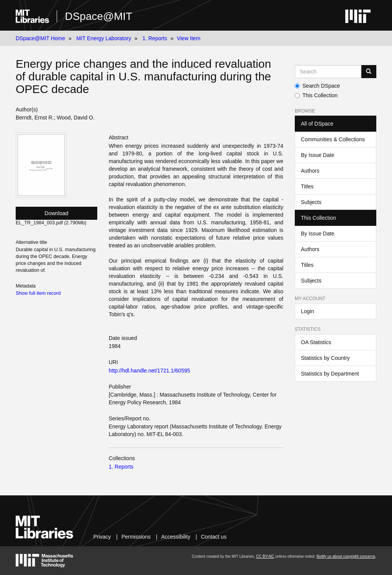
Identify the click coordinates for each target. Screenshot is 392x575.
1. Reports (155, 38)
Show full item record (38, 293)
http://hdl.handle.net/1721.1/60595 (149, 371)
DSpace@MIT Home (40, 38)
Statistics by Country (325, 358)
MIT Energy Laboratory (104, 38)
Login (307, 311)
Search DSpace (317, 86)
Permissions (136, 537)
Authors (310, 171)
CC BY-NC (265, 556)
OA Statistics (316, 342)
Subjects (311, 202)
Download (56, 213)
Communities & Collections (333, 139)
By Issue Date (318, 155)
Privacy (102, 537)
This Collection (316, 95)
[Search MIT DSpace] (328, 72)
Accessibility (176, 537)
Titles (307, 186)
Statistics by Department (330, 374)
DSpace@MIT (98, 16)
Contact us (214, 537)
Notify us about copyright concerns (346, 556)
